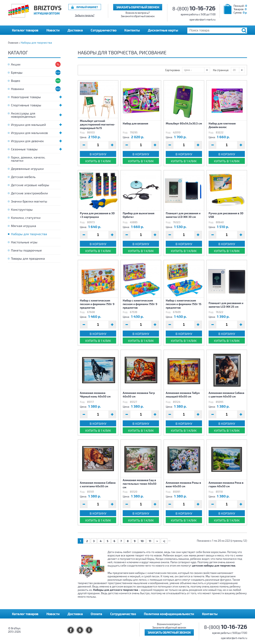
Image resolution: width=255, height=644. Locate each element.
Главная (13, 43)
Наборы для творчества (36, 43)
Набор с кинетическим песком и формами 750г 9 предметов (97, 304)
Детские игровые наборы (30, 185)
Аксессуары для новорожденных (36, 115)
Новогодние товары (36, 97)
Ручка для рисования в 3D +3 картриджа (97, 215)
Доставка (75, 30)
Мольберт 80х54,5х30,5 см (184, 123)
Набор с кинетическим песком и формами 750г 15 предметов (184, 304)
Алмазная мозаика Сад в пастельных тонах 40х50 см (140, 484)
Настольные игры (24, 242)
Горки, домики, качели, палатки (28, 159)
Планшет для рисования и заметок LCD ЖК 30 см (183, 215)
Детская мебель (23, 177)
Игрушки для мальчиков (36, 133)
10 (142, 541)
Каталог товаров (25, 614)
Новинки (17, 89)
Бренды (17, 72)
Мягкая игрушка (24, 226)
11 (150, 541)
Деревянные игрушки (27, 169)
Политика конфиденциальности (169, 614)
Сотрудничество (103, 30)
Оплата (96, 614)
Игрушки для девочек (36, 141)
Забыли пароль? (85, 15)
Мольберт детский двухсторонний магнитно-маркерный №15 (98, 124)
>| (164, 541)
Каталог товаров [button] (25, 30)
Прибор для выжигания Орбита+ (139, 215)
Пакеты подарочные (26, 250)
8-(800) (194, 8)
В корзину (98, 154)
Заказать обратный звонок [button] (138, 7)
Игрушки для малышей (36, 125)
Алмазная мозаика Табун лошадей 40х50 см (183, 395)
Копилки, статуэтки (26, 218)
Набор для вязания (135, 123)
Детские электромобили (29, 193)
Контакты (132, 30)
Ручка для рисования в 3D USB (226, 215)
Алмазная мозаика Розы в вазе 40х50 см (183, 484)
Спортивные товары (36, 105)
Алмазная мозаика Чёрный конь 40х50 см (95, 395)
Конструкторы (22, 209)
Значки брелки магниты (29, 201)
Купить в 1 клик (98, 161)
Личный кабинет (87, 7)
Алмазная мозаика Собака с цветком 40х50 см (226, 395)
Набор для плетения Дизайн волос (222, 125)
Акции (16, 64)
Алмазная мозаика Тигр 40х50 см (139, 395)
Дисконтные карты (163, 30)
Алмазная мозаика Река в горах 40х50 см (226, 484)
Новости (53, 30)
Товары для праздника (28, 258)
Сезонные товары (36, 149)
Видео (16, 81)
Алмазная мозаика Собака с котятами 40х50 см (98, 484)
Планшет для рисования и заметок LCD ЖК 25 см (226, 305)
